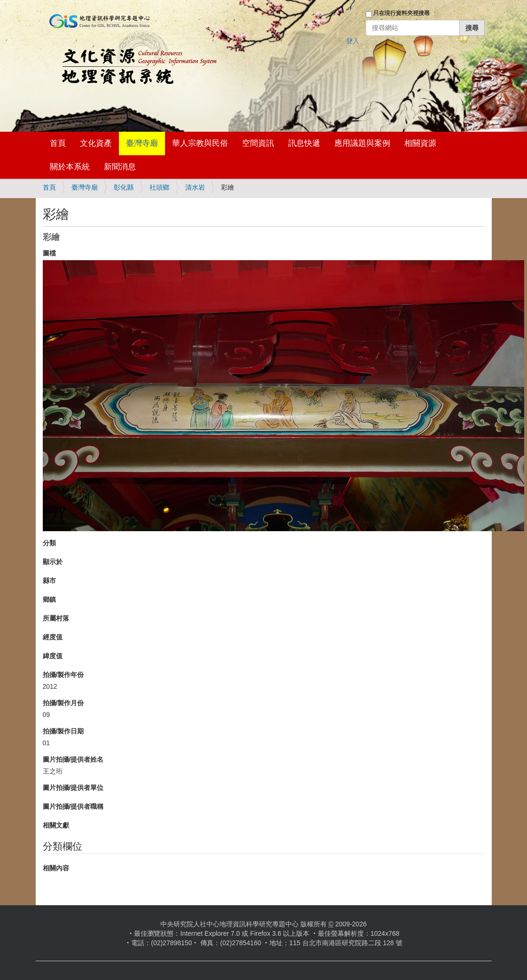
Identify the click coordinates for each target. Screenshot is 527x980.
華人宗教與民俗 (200, 143)
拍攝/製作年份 (63, 675)
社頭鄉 (159, 187)
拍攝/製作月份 (63, 703)
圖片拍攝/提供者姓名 (73, 759)
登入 (353, 41)
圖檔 (49, 253)
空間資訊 (258, 143)
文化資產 (96, 143)
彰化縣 (124, 187)
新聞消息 (120, 167)
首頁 (58, 143)
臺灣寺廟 (142, 143)
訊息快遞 (304, 143)
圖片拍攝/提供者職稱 (73, 806)
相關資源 (420, 143)
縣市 (49, 581)
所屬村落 (56, 618)
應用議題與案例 (362, 143)
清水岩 (195, 187)
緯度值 (53, 656)
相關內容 (56, 868)
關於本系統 (70, 167)
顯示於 (53, 562)
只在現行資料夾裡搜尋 (401, 13)
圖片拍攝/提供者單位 (73, 788)
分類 (49, 543)
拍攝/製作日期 (63, 731)
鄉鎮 (49, 599)
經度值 (53, 637)
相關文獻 (56, 825)
